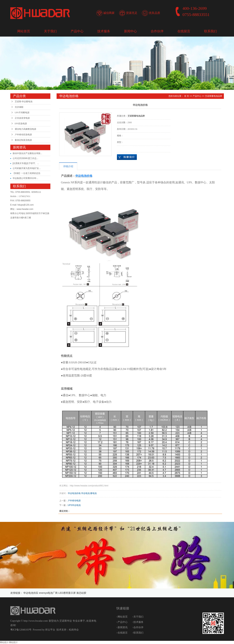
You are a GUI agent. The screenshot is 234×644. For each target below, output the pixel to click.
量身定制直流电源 (23, 140)
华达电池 (85, 493)
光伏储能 (19, 107)
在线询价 (127, 157)
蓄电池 (93, 493)
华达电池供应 (31, 593)
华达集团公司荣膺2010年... (26, 178)
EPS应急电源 (21, 124)
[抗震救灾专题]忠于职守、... (26, 163)
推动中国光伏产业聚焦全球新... (27, 153)
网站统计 (4, 642)
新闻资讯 (123, 627)
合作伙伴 (157, 31)
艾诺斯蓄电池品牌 (214, 96)
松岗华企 (74, 630)
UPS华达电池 (74, 505)
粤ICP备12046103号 (21, 630)
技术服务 (104, 31)
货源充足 (132, 13)
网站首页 (24, 31)
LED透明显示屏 (67, 593)
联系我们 (211, 31)
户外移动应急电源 (23, 135)
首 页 (187, 96)
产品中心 (77, 31)
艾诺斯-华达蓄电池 (24, 102)
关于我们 (50, 31)
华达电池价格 (74, 493)
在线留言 (184, 31)
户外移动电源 (74, 501)
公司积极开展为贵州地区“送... (27, 168)
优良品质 (154, 13)
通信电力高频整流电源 (25, 129)
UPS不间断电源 (22, 113)
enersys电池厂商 (48, 593)
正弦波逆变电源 (22, 118)
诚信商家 (109, 13)
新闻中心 (130, 31)
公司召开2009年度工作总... (26, 158)
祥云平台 (50, 630)
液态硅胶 (81, 593)
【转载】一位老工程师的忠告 (27, 173)
